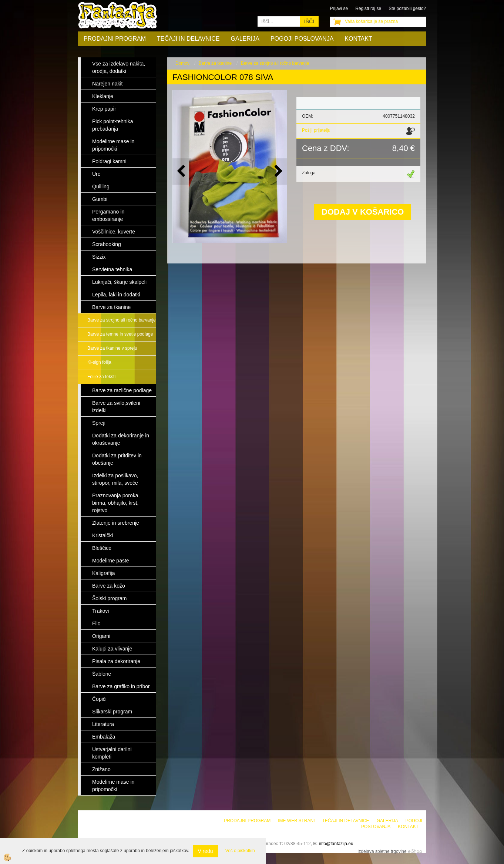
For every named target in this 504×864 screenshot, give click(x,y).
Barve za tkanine (215, 63)
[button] (278, 172)
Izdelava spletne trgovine (382, 851)
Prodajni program (115, 39)
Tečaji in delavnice (188, 39)
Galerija (245, 39)
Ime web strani (296, 821)
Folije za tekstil (102, 377)
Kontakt (358, 39)
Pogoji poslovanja (302, 39)
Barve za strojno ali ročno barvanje (122, 320)
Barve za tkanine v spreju (112, 348)
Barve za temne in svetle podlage (120, 334)
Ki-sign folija (99, 362)
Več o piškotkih (240, 851)
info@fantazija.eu (336, 844)
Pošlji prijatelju (316, 130)
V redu (205, 851)
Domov (182, 63)
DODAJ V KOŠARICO (363, 212)
